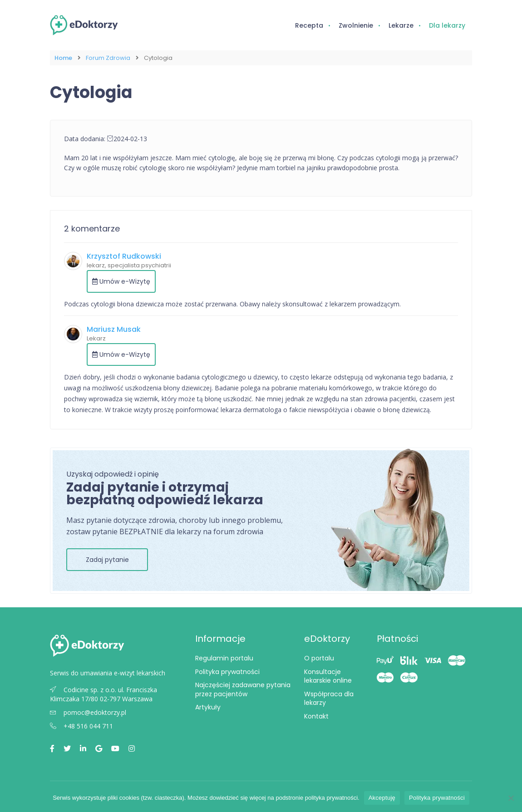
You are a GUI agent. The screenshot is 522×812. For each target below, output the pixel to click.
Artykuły (208, 707)
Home (63, 58)
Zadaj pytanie (107, 560)
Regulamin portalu (224, 658)
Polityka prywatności (227, 672)
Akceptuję (382, 798)
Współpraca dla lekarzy (329, 699)
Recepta (309, 25)
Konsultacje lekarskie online (328, 676)
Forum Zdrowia (108, 58)
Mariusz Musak (114, 329)
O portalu (319, 658)
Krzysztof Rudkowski (124, 256)
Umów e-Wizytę (121, 281)
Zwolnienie (356, 25)
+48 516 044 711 (81, 726)
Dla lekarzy (447, 25)
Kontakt (316, 716)
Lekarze (401, 25)
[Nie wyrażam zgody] (511, 798)
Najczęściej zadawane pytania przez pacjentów (243, 689)
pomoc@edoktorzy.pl (88, 712)
